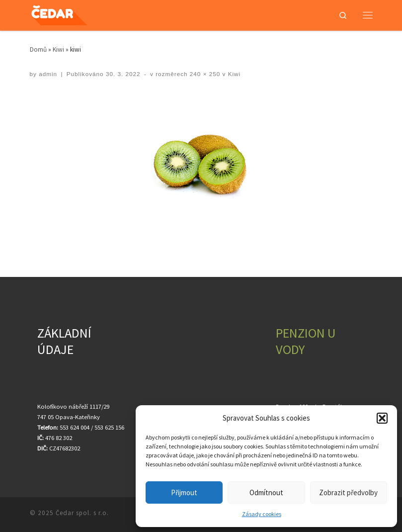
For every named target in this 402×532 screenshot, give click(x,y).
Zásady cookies (262, 514)
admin (48, 74)
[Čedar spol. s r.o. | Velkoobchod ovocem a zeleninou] (68, 14)
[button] (382, 418)
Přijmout (184, 492)
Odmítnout (266, 492)
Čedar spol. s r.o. (82, 513)
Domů (38, 49)
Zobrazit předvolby (348, 492)
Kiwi (58, 49)
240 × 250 (204, 74)
